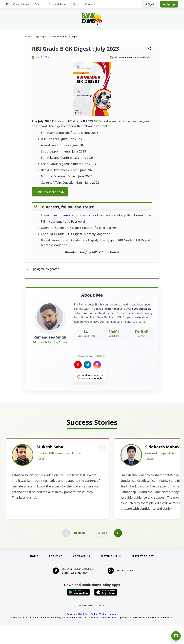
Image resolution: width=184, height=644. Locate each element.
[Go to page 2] (79, 552)
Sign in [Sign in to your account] (151, 4)
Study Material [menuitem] (57, 4)
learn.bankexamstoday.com (73, 215)
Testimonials (111, 575)
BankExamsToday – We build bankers (98, 633)
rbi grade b (53, 269)
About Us (56, 575)
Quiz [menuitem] (75, 4)
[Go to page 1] (75, 552)
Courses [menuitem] (89, 4)
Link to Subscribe (48, 192)
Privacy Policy (143, 575)
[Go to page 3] (84, 552)
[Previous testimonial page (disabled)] (66, 552)
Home (29, 36)
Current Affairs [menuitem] (21, 4)
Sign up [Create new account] (169, 4)
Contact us (81, 575)
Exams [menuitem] (38, 4)
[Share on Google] (130, 57)
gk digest (42, 36)
